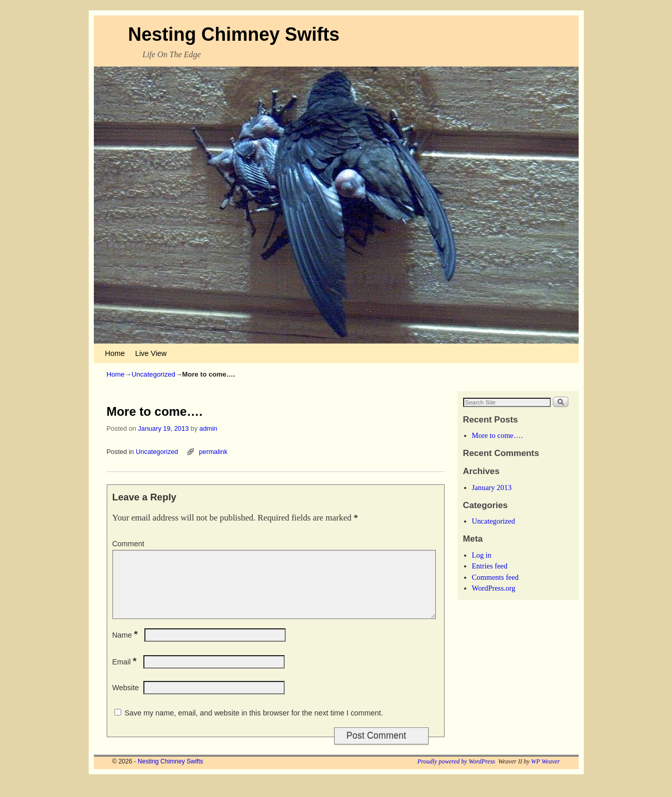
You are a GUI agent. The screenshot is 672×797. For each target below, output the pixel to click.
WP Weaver (546, 774)
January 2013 (492, 487)
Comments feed (495, 577)
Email (126, 674)
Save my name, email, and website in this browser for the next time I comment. (254, 725)
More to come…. (497, 435)
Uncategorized (153, 374)
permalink (213, 452)
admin (209, 428)
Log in (482, 555)
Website (126, 700)
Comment (128, 544)
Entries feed (490, 566)
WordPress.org (494, 588)
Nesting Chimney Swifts (234, 34)
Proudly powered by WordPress (456, 774)
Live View (151, 353)
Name (126, 647)
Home (115, 353)
